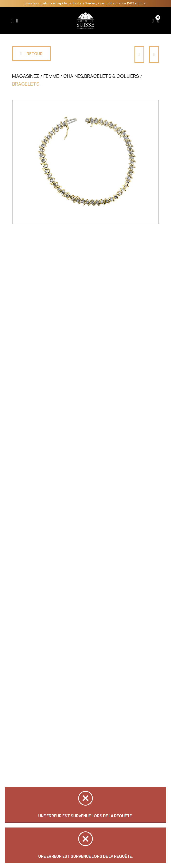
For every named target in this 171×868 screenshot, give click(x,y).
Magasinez (26, 76)
